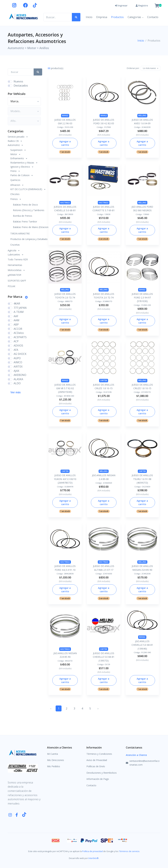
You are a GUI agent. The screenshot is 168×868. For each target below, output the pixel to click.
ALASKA (18, 379)
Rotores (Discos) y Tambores (28, 210)
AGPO (17, 358)
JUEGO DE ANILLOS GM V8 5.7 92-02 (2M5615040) (65, 388)
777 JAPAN (20, 308)
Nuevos (18, 81)
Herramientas (15, 265)
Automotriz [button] (14, 145)
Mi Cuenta (52, 754)
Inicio (89, 17)
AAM (16, 320)
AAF (16, 316)
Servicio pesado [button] (16, 137)
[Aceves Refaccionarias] (23, 16)
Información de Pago (98, 779)
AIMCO (18, 362)
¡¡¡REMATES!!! (14, 275)
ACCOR (18, 329)
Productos (117, 17)
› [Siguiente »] (98, 708)
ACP (16, 341)
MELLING (142, 115)
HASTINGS (65, 203)
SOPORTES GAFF (17, 281)
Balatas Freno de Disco (25, 205)
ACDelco (19, 333)
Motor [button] (14, 154)
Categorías (134, 17)
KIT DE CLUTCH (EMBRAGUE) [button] (27, 189)
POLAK (11, 286)
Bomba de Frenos (23, 216)
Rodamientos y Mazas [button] (23, 163)
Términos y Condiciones (99, 754)
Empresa (102, 17)
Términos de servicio (129, 851)
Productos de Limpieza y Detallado (26, 239)
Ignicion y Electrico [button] (21, 167)
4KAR (17, 304)
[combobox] (151, 68)
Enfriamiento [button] (17, 158)
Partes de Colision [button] (20, 175)
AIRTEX (18, 367)
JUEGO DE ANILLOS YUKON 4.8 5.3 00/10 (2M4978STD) (65, 479)
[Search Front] (21, 72)
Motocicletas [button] (15, 270)
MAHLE (65, 115)
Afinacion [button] (16, 185)
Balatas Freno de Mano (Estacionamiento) (28, 227)
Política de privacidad (92, 851)
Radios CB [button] (14, 141)
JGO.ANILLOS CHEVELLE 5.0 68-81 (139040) (142, 645)
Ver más (16, 392)
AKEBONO (20, 375)
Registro (142, 5)
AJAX (16, 371)
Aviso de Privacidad (97, 760)
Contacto (153, 17)
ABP (16, 325)
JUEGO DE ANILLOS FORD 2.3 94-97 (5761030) (142, 298)
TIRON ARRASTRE (20, 233)
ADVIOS (18, 346)
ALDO (17, 383)
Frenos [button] (14, 199)
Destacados (21, 86)
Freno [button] (14, 171)
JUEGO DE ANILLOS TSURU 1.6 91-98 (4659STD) (142, 479)
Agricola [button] (12, 250)
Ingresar (121, 5)
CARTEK (104, 380)
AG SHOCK (20, 354)
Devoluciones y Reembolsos (102, 773)
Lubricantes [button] (14, 255)
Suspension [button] (17, 150)
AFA (16, 350)
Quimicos (15, 180)
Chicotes (15, 194)
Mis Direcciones (56, 760)
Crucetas (15, 245)
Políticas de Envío (96, 766)
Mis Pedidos (54, 766)
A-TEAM (19, 312)
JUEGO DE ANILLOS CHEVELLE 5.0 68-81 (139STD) (104, 657)
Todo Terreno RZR (18, 259)
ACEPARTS (20, 337)
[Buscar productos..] (58, 17)
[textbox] (149, 68)
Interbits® (94, 858)
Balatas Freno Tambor (25, 222)
